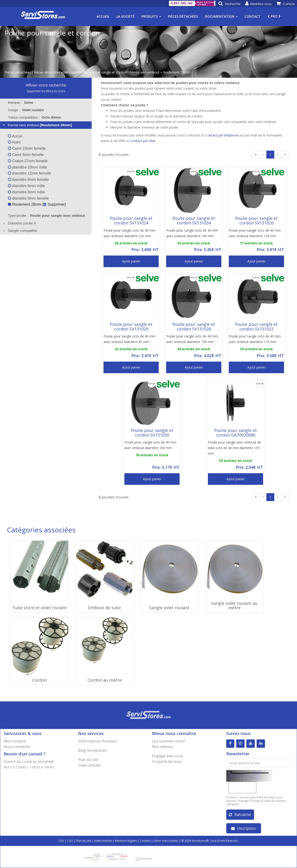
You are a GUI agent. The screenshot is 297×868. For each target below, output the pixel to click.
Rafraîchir (240, 815)
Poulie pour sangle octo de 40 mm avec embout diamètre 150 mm (192, 339)
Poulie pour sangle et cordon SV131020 (131, 327)
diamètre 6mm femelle (28, 180)
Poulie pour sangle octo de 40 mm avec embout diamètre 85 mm (129, 339)
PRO (274, 16)
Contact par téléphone (222, 135)
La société (126, 16)
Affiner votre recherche (46, 85)
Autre (14, 142)
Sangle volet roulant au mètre (234, 606)
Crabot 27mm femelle (28, 161)
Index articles (89, 765)
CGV (61, 841)
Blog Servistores (92, 750)
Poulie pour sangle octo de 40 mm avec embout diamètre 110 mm (255, 339)
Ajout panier (131, 261)
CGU (70, 841)
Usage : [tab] (26, 110)
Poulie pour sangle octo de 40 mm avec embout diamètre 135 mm (255, 233)
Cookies (145, 841)
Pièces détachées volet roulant (57, 72)
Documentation (221, 16)
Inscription (244, 828)
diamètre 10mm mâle (27, 167)
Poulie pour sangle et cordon (105, 72)
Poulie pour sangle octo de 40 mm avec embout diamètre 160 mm (150, 445)
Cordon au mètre (105, 680)
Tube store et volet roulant (39, 608)
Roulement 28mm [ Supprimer (36, 204)
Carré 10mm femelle (27, 148)
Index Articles (103, 841)
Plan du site (88, 760)
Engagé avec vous (168, 756)
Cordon (40, 680)
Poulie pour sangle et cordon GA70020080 (236, 433)
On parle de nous (167, 761)
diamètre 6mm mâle (26, 186)
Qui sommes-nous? (169, 741)
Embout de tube (105, 608)
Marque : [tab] (21, 102)
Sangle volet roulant (169, 608)
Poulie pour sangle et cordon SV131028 (194, 327)
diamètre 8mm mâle (26, 192)
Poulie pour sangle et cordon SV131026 (256, 220)
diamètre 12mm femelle (29, 173)
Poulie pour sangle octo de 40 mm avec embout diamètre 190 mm (192, 233)
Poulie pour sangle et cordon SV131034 (194, 220)
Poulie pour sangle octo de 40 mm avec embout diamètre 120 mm (129, 233)
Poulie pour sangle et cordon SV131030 (152, 433)
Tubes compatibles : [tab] (35, 117)
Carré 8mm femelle (26, 155)
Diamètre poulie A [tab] (19, 223)
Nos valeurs (162, 747)
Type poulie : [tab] (46, 215)
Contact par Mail (143, 141)
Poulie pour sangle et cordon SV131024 (131, 220)
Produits (151, 16)
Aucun (15, 136)
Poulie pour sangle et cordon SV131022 (256, 327)
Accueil (103, 16)
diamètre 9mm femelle (28, 198)
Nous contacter (17, 747)
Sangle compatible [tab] (20, 231)
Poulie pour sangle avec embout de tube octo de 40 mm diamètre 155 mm (234, 448)
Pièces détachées (183, 16)
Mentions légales (126, 841)
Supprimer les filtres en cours (46, 91)
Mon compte (15, 741)
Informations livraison (97, 741)
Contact (253, 16)
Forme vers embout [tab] (37, 125)
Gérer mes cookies (166, 841)
